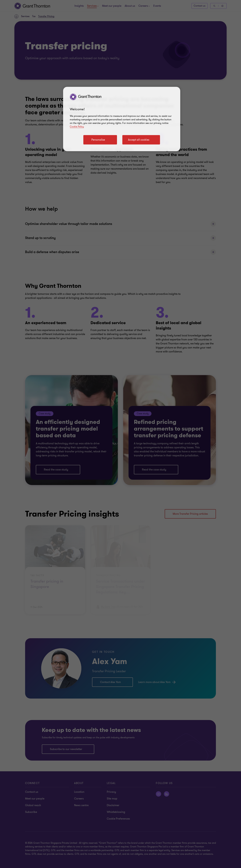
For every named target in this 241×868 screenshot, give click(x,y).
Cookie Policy (77, 127)
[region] (122, 119)
